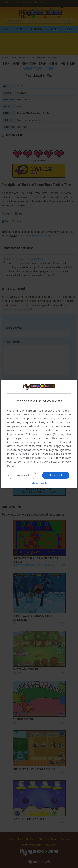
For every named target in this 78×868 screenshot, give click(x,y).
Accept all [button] (56, 475)
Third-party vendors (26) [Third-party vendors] (42, 434)
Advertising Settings (33, 458)
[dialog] (39, 434)
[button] (39, 483)
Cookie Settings (51, 461)
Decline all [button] (22, 475)
